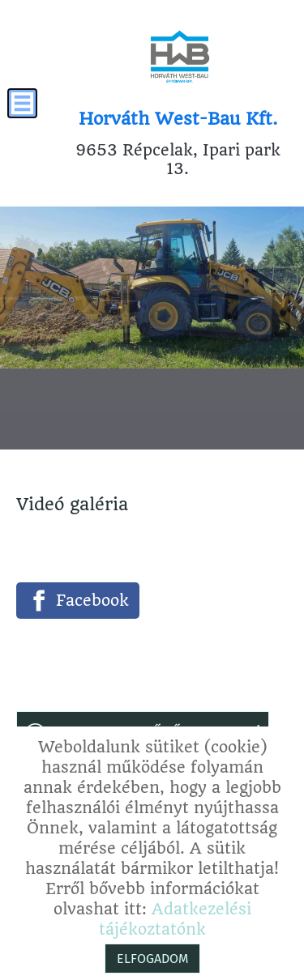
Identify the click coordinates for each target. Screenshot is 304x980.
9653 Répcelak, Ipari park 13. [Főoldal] (178, 144)
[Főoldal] (180, 57)
